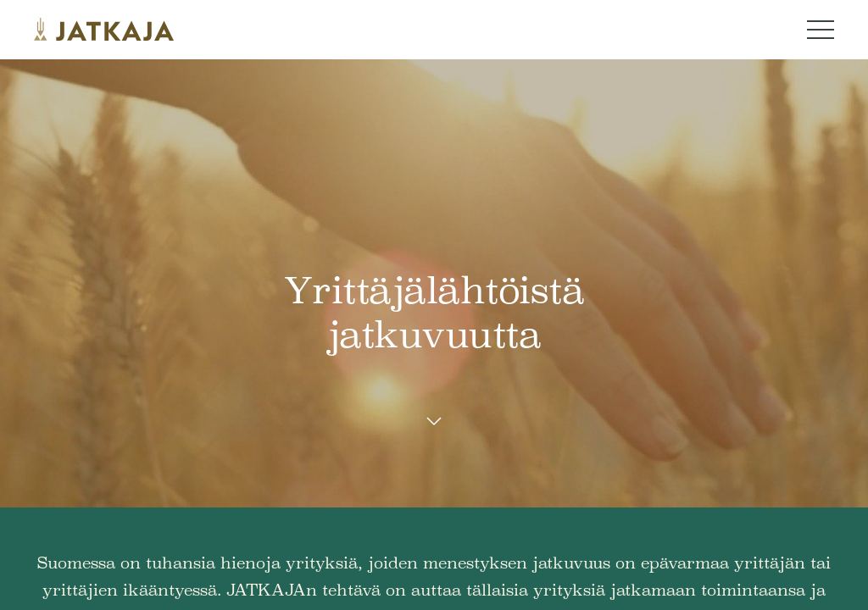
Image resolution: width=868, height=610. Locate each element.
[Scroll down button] (434, 422)
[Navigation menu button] (821, 30)
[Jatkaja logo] (104, 30)
